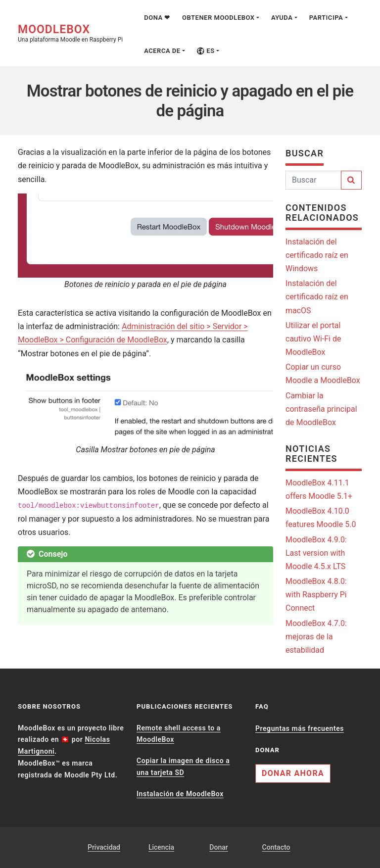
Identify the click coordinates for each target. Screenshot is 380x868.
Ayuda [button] (282, 18)
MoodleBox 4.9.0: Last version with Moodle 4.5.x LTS (316, 553)
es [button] (206, 51)
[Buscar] (313, 180)
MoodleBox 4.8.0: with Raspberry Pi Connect (316, 595)
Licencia (161, 847)
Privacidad (104, 847)
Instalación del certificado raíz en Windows (317, 255)
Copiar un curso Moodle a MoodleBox (323, 374)
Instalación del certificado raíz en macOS (317, 297)
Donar (218, 847)
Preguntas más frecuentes (300, 728)
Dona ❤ (157, 18)
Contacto (276, 847)
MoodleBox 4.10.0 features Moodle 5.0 (321, 518)
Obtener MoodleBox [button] (218, 18)
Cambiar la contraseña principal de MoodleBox (321, 409)
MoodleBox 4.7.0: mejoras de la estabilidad (316, 637)
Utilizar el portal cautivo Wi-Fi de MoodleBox (313, 339)
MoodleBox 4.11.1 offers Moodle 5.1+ (319, 489)
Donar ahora (293, 773)
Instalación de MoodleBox (180, 794)
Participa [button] (326, 18)
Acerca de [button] (162, 51)
